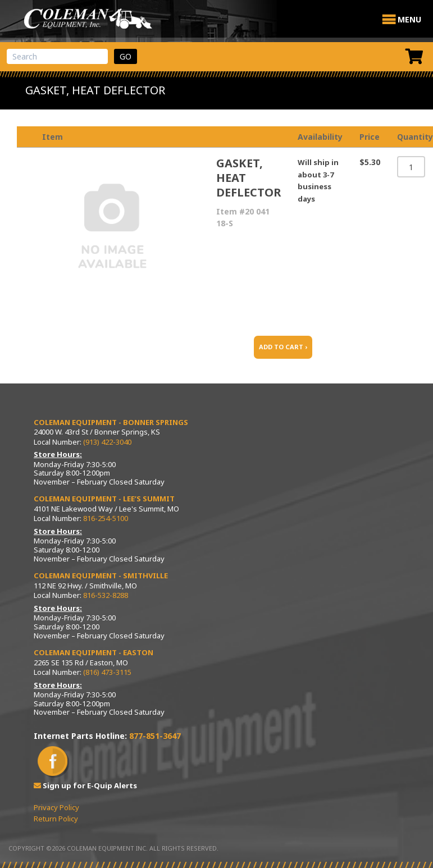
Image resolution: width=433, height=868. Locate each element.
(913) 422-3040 (107, 442)
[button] (409, 20)
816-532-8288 (106, 595)
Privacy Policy (56, 807)
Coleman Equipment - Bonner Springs (111, 422)
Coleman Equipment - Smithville (101, 575)
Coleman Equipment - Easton (94, 652)
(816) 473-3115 (107, 672)
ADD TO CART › (283, 347)
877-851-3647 (155, 736)
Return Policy (56, 819)
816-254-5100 (106, 518)
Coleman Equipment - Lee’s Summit (104, 499)
